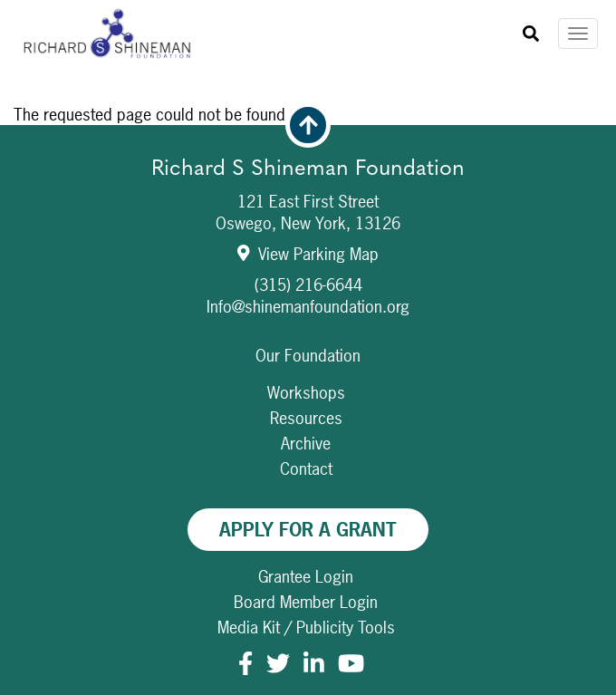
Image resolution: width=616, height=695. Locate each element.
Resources (306, 418)
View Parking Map (308, 254)
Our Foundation (308, 356)
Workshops (306, 393)
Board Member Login (306, 602)
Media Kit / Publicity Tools (306, 627)
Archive (306, 444)
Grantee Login (306, 577)
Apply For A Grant (308, 530)
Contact (306, 469)
